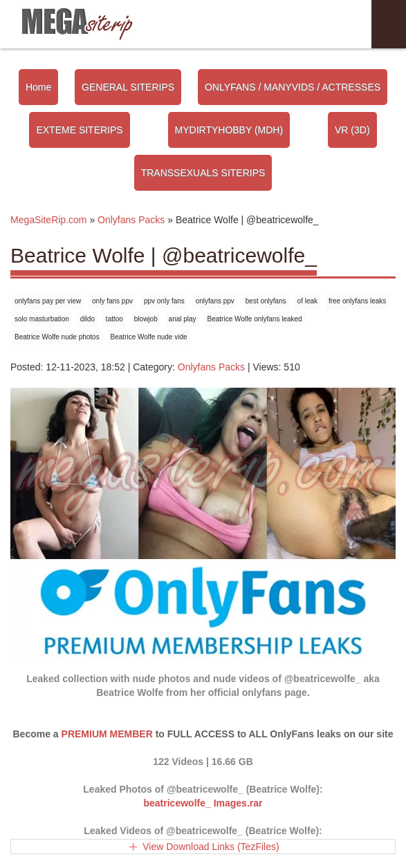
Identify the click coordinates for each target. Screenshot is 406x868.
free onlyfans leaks (357, 301)
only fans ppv (112, 301)
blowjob (146, 319)
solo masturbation (42, 319)
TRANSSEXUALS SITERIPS (203, 173)
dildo (87, 319)
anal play (183, 319)
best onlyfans (266, 301)
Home (38, 87)
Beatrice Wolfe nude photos (57, 337)
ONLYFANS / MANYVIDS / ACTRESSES (293, 87)
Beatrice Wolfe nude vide (149, 337)
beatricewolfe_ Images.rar (203, 803)
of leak (307, 301)
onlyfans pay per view (48, 301)
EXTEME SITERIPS (79, 130)
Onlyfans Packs (211, 367)
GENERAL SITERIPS (128, 87)
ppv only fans (164, 301)
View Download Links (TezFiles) (211, 847)
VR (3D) (352, 130)
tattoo (114, 319)
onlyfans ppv (215, 301)
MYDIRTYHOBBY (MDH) (229, 130)
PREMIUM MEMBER (107, 734)
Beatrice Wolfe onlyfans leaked (255, 319)
